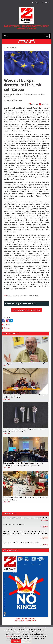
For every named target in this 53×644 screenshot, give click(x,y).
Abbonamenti (46, 2)
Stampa (43, 104)
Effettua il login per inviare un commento (27, 310)
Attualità (26, 41)
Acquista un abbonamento (25, 621)
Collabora (6, 328)
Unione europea (33, 296)
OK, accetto (16, 641)
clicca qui (9, 636)
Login (37, 2)
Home (6, 47)
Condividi (33, 104)
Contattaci (6, 325)
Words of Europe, (13, 296)
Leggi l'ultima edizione (25, 618)
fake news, (24, 296)
